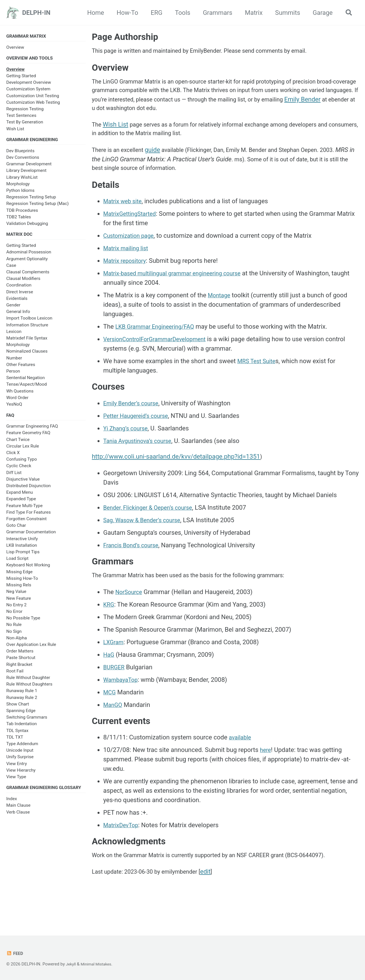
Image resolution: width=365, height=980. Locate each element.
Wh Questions (20, 395)
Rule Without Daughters (29, 689)
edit (217, 895)
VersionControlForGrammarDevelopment (160, 352)
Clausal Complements (28, 275)
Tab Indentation (22, 728)
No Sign (14, 636)
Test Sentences (21, 117)
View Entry (17, 768)
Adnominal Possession (29, 256)
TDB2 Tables (19, 219)
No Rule (14, 629)
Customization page (131, 249)
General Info (18, 315)
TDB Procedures (22, 213)
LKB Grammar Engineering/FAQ (159, 340)
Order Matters (20, 656)
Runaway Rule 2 (22, 702)
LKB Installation (22, 550)
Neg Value (16, 596)
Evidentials (17, 302)
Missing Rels (19, 589)
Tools (180, 13)
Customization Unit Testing (33, 97)
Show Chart (18, 708)
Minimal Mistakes (99, 964)
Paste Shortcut (21, 662)
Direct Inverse (20, 295)
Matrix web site (124, 214)
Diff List (14, 477)
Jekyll (71, 964)
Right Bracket (19, 669)
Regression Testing (25, 111)
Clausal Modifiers (23, 282)
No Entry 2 (16, 609)
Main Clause (18, 811)
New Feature (19, 603)
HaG (109, 673)
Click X (13, 457)
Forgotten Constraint (27, 523)
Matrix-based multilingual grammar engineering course (179, 287)
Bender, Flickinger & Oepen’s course (152, 523)
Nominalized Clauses (27, 355)
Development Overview (29, 84)
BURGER (115, 685)
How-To (125, 13)
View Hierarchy (21, 774)
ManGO (114, 723)
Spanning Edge (21, 715)
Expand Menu (20, 497)
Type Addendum (22, 748)
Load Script (17, 563)
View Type (16, 781)
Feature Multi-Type (24, 510)
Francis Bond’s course (134, 560)
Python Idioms (20, 193)
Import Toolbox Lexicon (29, 322)
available (241, 757)
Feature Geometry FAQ (28, 437)
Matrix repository (127, 274)
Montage (220, 309)
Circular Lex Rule (23, 450)
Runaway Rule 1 (22, 695)
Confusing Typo (22, 464)
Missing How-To (22, 583)
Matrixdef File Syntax (27, 341)
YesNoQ (14, 408)
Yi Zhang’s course (128, 443)
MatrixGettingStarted (132, 227)
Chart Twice (18, 444)
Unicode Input (20, 755)
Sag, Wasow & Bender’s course (146, 535)
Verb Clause (18, 817)
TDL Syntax (17, 735)
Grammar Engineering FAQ (32, 431)
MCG (110, 710)
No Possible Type (23, 623)
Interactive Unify (22, 543)
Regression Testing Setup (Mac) (37, 206)
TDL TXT (15, 741)
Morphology (18, 186)
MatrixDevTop (123, 845)
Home (93, 13)
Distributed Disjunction (29, 490)
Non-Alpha (17, 642)
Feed (15, 953)
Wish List (15, 130)
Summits (285, 13)
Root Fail (15, 675)
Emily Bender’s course (134, 417)
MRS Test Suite (258, 374)
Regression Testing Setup (31, 200)
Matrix (251, 13)
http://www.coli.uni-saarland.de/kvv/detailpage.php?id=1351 (176, 471)
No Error (14, 616)
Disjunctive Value (23, 483)
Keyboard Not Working (28, 570)
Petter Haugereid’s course (139, 430)
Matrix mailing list (128, 262)
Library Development (26, 173)
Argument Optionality (27, 262)
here (266, 769)
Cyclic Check (19, 470)
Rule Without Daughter (28, 682)
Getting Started (21, 78)
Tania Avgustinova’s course (141, 455)
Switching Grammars (27, 722)
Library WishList (22, 180)
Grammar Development (29, 166)
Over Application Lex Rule (31, 649)
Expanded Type (21, 503)
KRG (109, 623)
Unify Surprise (20, 761)
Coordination (19, 289)
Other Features (21, 368)
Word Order (17, 401)
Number (14, 361)
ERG (154, 13)
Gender (13, 308)
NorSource (130, 610)
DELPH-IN (36, 13)
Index (12, 804)
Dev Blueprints (20, 153)
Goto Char (16, 530)
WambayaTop (122, 698)
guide (158, 160)
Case (11, 269)
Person (13, 375)
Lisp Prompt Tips (23, 556)
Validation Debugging (27, 226)
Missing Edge (19, 576)
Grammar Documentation (31, 536)
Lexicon (14, 335)
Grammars (215, 13)
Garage (320, 13)
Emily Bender (143, 116)
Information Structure (27, 328)
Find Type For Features (29, 517)
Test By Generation (25, 124)
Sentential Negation (26, 381)
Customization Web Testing (33, 104)
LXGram (114, 660)
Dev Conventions (23, 160)
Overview (15, 48)
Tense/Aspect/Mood (27, 388)
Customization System (28, 91)
